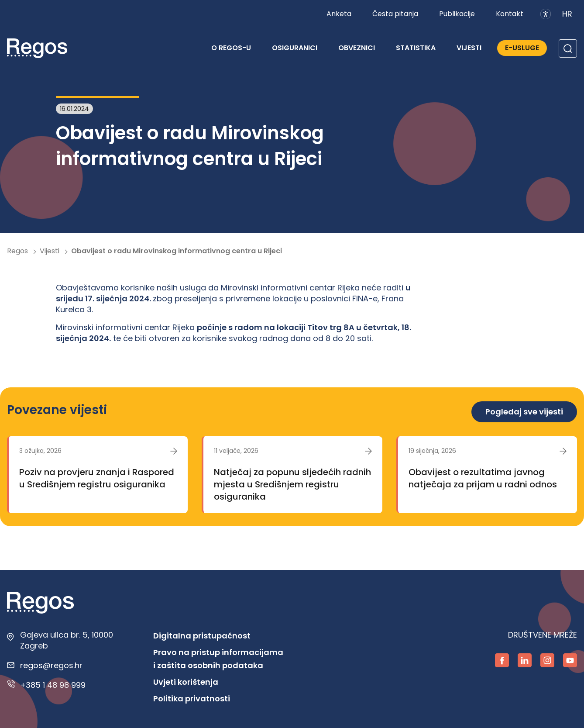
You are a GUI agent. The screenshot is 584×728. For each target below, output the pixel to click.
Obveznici (357, 48)
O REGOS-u (231, 48)
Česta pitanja (395, 14)
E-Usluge (522, 48)
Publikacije (457, 14)
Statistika (416, 48)
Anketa (339, 14)
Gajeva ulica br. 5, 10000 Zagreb (67, 640)
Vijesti (469, 48)
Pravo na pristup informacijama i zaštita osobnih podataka (218, 659)
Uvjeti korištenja (186, 682)
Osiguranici (295, 48)
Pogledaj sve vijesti (524, 412)
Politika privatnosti (192, 699)
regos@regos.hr (51, 665)
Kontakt (510, 14)
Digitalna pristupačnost (202, 636)
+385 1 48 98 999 (53, 685)
